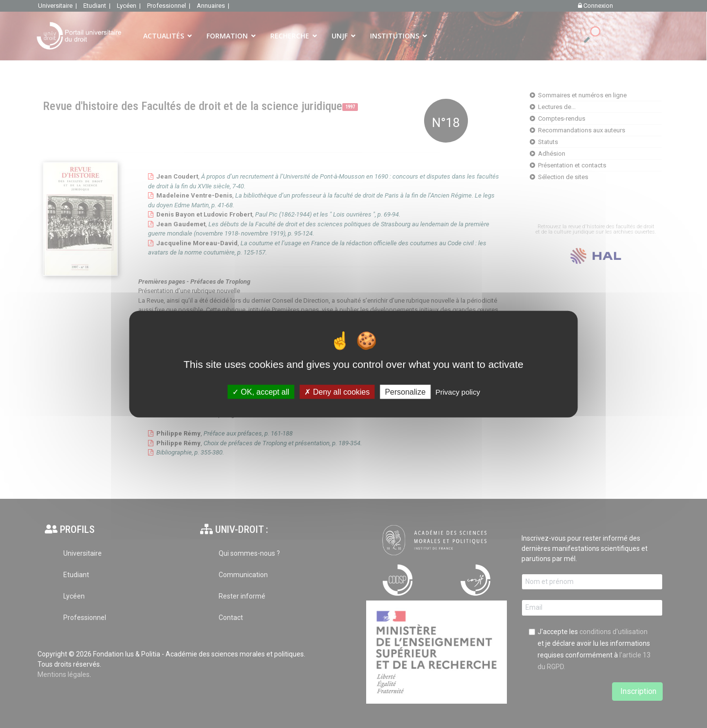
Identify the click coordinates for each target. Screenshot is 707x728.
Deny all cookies (337, 391)
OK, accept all (261, 391)
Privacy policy (458, 391)
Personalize (405, 391)
